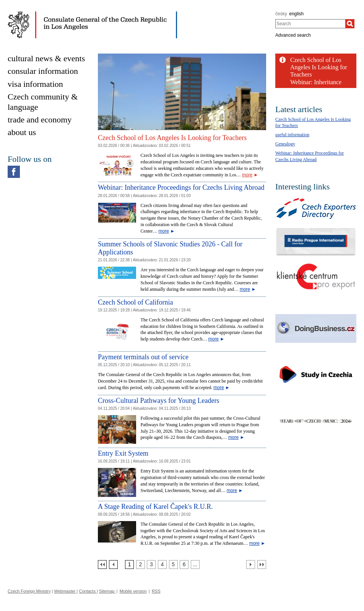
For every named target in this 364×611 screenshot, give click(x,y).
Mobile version (133, 591)
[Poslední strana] (262, 565)
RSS (156, 591)
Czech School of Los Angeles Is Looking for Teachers (172, 138)
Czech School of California (135, 302)
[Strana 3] (151, 565)
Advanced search (293, 35)
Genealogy (285, 144)
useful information (292, 135)
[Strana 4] (162, 565)
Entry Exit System (123, 453)
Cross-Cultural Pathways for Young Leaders (158, 401)
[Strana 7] (195, 565)
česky (281, 14)
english (296, 14)
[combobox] (310, 24)
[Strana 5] (173, 565)
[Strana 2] (141, 565)
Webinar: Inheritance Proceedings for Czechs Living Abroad (181, 187)
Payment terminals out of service (143, 357)
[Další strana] (251, 565)
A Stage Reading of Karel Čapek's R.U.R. (155, 507)
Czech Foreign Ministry (29, 591)
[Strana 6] (184, 565)
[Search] (350, 24)
